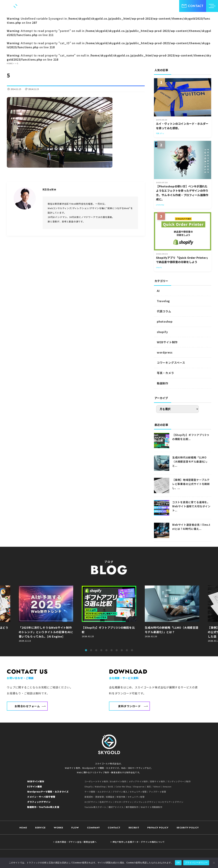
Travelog (163, 301)
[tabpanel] (109, 616)
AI (158, 291)
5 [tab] (106, 650)
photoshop (165, 321)
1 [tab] (86, 650)
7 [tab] (117, 650)
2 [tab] (91, 650)
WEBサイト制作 (167, 342)
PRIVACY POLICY (158, 823)
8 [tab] (122, 650)
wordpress (165, 352)
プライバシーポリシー (196, 863)
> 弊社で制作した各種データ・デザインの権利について (138, 837)
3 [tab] (96, 650)
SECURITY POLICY (188, 823)
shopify (162, 332)
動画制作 (163, 383)
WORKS (59, 823)
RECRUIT (134, 823)
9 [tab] (127, 650)
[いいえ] (214, 863)
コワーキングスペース (171, 363)
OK (178, 863)
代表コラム (164, 311)
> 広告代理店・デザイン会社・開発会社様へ (75, 837)
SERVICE (40, 823)
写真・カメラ (165, 373)
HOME (23, 823)
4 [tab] (101, 650)
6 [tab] (112, 650)
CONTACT (114, 823)
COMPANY (93, 823)
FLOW (75, 823)
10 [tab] (132, 650)
